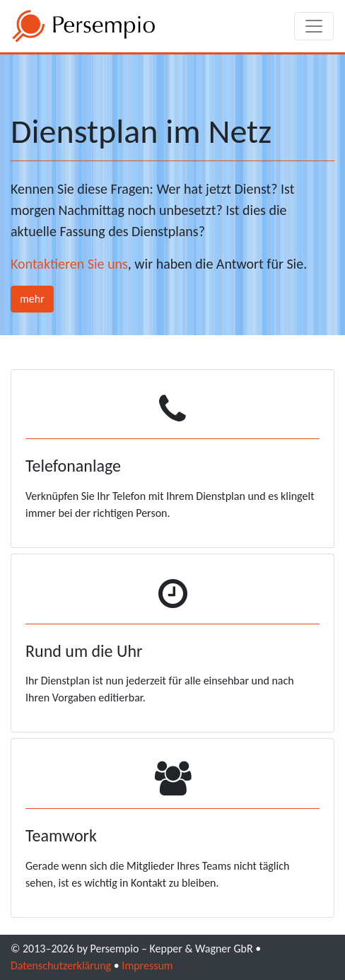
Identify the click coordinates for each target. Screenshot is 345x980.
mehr (32, 299)
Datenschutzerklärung (61, 966)
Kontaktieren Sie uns (69, 264)
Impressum (147, 966)
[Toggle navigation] (314, 26)
